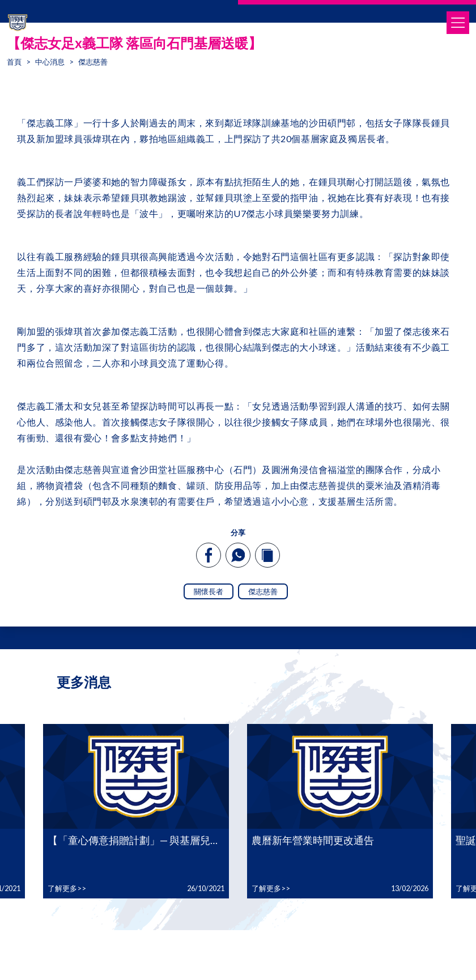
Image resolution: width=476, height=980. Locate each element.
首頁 (14, 62)
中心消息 (50, 62)
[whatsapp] (238, 555)
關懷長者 (209, 591)
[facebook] (209, 555)
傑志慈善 (263, 591)
